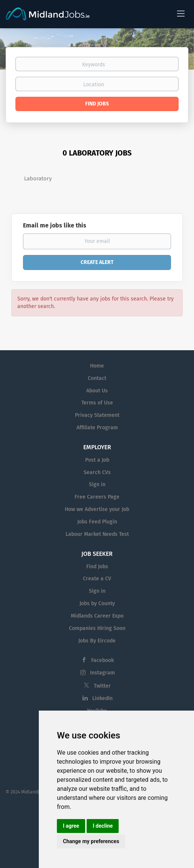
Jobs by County (97, 603)
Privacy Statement (97, 415)
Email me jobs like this (55, 225)
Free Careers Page (97, 497)
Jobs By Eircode (97, 641)
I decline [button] (103, 826)
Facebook (102, 660)
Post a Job (97, 460)
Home (97, 366)
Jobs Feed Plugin (97, 522)
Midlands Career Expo (97, 616)
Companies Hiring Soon (97, 628)
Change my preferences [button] (91, 841)
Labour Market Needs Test (97, 534)
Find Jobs (97, 104)
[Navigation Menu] (181, 13)
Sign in (97, 484)
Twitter (102, 686)
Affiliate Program (97, 428)
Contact (97, 378)
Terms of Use (97, 403)
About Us (97, 391)
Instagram (102, 673)
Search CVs (97, 472)
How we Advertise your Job (97, 509)
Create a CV (97, 579)
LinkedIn (102, 698)
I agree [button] (71, 826)
